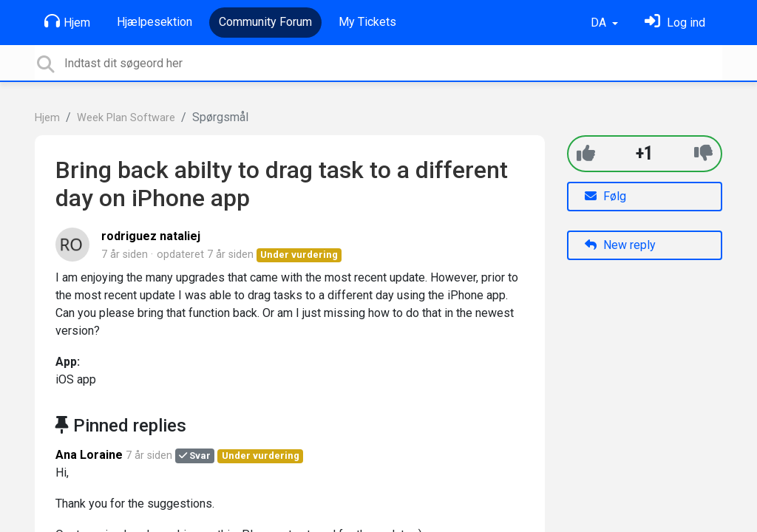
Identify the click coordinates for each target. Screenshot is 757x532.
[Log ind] (675, 23)
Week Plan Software (126, 118)
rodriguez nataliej (151, 236)
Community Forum (265, 22)
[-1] (703, 153)
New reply (620, 245)
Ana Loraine (89, 455)
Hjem (67, 21)
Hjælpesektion (155, 22)
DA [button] (600, 23)
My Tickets (367, 22)
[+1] (586, 153)
